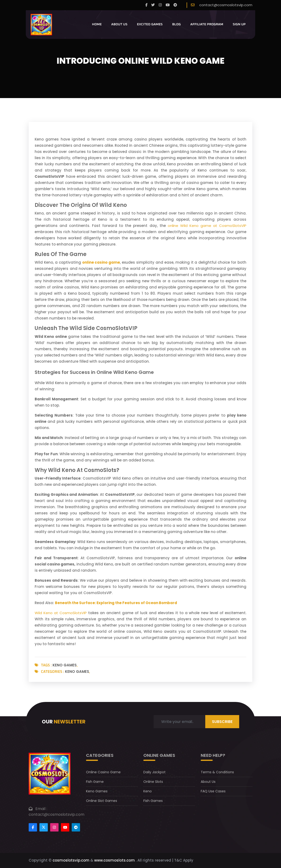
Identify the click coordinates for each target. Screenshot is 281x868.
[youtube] (168, 5)
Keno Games (65, 665)
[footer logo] (50, 773)
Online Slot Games (102, 801)
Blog (176, 24)
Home (97, 24)
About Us (119, 24)
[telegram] (175, 5)
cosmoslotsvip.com (71, 860)
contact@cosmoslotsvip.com (226, 5)
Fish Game (95, 782)
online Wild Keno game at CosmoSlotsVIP (207, 226)
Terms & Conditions (217, 772)
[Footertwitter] (44, 827)
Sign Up (239, 24)
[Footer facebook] (33, 827)
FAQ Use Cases (213, 791)
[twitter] (153, 5)
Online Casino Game (103, 772)
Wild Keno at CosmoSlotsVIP (61, 613)
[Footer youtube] (65, 827)
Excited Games (150, 24)
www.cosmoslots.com (114, 860)
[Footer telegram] (76, 827)
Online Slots (153, 782)
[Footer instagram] (54, 827)
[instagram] (160, 5)
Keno (148, 791)
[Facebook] (146, 5)
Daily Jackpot (154, 772)
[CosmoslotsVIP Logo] (41, 25)
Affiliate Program (207, 24)
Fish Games (153, 801)
